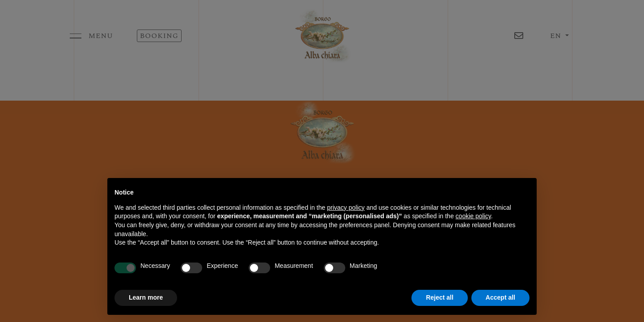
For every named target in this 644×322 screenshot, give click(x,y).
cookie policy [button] (473, 216)
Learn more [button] (146, 297)
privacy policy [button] (346, 208)
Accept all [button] (500, 297)
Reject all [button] (439, 297)
